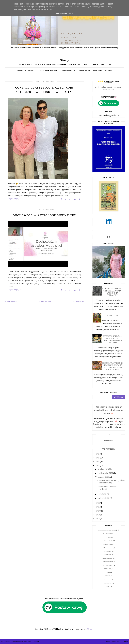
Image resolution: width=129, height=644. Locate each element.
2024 (98, 462)
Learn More (61, 14)
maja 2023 (102, 494)
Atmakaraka (108, 548)
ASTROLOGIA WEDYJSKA (23, 641)
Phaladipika (107, 565)
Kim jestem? (75, 65)
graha (108, 576)
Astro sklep (85, 71)
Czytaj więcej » (14, 199)
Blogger (90, 629)
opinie (86, 65)
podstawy (107, 534)
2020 (98, 511)
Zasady (95, 65)
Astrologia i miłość (26, 71)
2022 (98, 503)
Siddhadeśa (109, 441)
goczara (108, 572)
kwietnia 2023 (104, 498)
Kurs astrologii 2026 (102, 71)
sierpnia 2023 (104, 477)
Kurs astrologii (69, 71)
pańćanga (108, 583)
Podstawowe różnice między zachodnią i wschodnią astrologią (112, 292)
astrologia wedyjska (107, 530)
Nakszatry (113, 316)
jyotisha (107, 537)
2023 (98, 466)
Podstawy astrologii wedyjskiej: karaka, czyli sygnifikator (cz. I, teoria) (112, 366)
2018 (98, 519)
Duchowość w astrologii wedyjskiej (45, 215)
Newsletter (106, 65)
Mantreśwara (107, 562)
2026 (98, 454)
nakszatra (107, 544)
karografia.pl (122, 641)
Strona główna (25, 65)
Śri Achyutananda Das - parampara (51, 65)
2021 (98, 507)
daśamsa (107, 569)
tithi (108, 587)
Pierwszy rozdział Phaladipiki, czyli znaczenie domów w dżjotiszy (113, 339)
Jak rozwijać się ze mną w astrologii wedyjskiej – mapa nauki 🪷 (109, 410)
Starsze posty (78, 301)
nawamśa (107, 555)
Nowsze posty (11, 301)
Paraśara (107, 551)
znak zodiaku (107, 558)
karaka (108, 579)
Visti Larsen (108, 541)
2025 (98, 458)
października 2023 (106, 473)
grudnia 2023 (104, 469)
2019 (98, 515)
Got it (72, 14)
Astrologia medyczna (49, 71)
